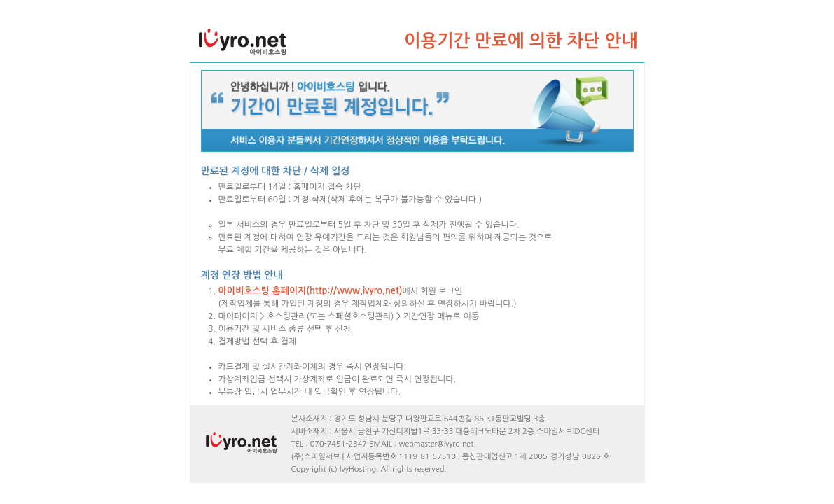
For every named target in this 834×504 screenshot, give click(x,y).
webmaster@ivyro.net (437, 444)
